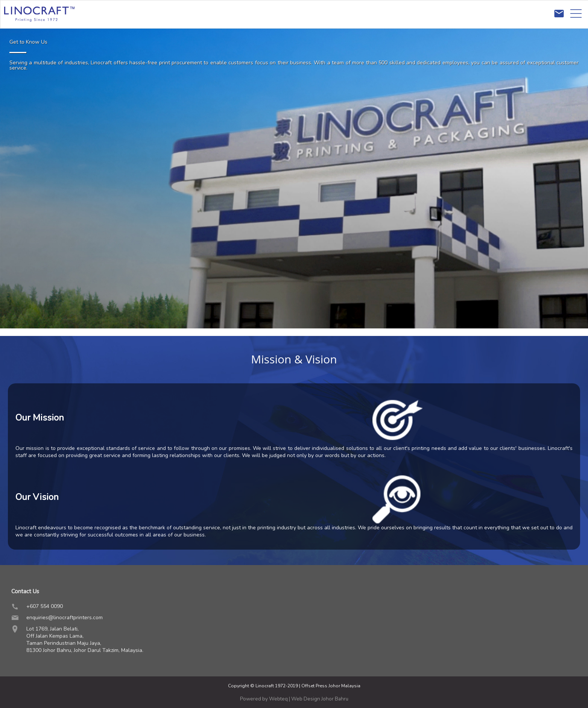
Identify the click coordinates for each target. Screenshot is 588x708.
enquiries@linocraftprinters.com (65, 618)
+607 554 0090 (45, 606)
